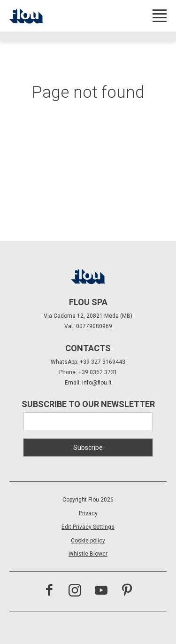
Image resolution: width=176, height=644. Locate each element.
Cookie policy (88, 541)
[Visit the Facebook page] (49, 591)
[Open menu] (160, 16)
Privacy (88, 513)
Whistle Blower (88, 554)
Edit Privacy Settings (88, 527)
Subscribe (88, 448)
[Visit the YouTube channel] (101, 591)
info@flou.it (97, 383)
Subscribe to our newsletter (88, 404)
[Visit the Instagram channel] (75, 591)
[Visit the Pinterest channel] (127, 591)
